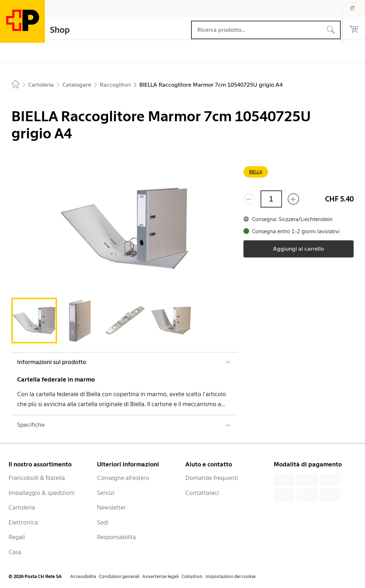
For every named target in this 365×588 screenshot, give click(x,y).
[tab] (34, 321)
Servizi (106, 493)
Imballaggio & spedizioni (42, 493)
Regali (17, 537)
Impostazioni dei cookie (230, 576)
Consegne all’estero (123, 478)
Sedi (103, 522)
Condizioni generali (119, 576)
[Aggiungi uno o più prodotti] (293, 199)
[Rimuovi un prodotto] (249, 199)
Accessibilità (83, 576)
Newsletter (111, 507)
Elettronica (23, 522)
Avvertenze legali (160, 576)
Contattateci (202, 493)
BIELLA (256, 172)
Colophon (192, 576)
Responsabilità (116, 537)
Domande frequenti (212, 478)
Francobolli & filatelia (37, 478)
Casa (15, 552)
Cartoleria (22, 507)
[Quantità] (271, 199)
